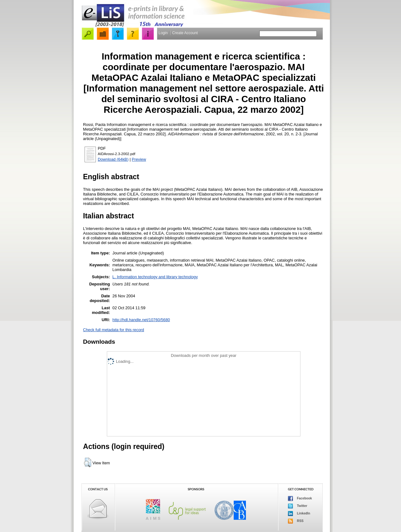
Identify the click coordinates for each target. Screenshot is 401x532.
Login (163, 33)
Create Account (185, 33)
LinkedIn (299, 514)
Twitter (298, 506)
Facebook (300, 498)
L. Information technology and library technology (155, 277)
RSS (296, 521)
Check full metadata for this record (114, 330)
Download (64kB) (113, 159)
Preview (139, 159)
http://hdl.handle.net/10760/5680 (141, 320)
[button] (88, 462)
